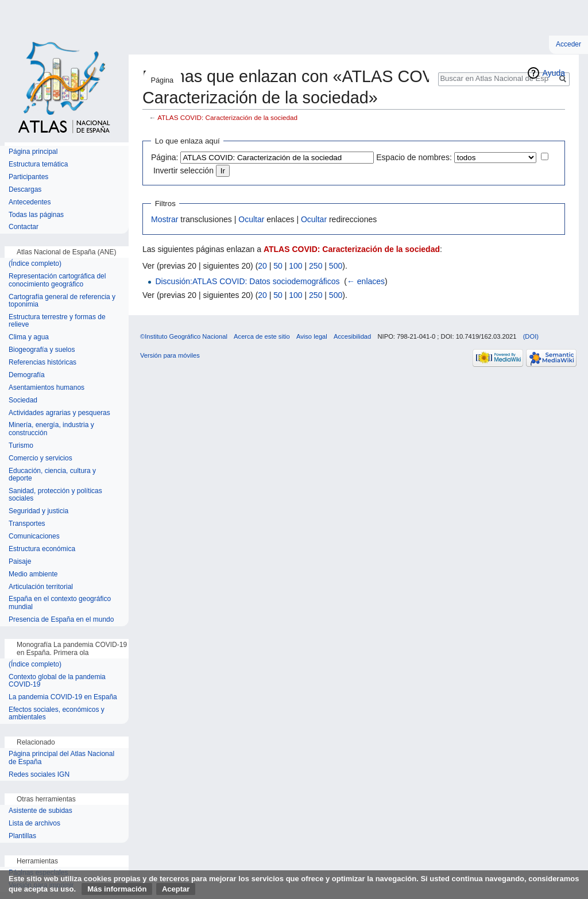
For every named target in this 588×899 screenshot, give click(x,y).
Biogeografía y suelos (42, 350)
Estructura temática (38, 164)
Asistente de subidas (40, 811)
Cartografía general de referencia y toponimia (62, 301)
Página (162, 80)
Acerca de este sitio (262, 336)
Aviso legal (312, 336)
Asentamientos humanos (47, 388)
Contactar (24, 227)
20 (262, 266)
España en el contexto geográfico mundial (60, 603)
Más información (117, 889)
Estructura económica (42, 549)
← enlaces (366, 281)
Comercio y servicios (40, 458)
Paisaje (20, 562)
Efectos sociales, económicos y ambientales (57, 714)
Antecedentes (30, 202)
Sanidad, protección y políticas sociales (55, 495)
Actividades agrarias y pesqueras (59, 413)
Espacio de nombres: (414, 157)
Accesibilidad (352, 336)
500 (336, 266)
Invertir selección (183, 170)
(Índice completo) (35, 264)
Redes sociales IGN (39, 775)
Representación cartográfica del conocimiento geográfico (57, 280)
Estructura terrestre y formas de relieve (57, 321)
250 (316, 266)
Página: (165, 157)
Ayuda (554, 73)
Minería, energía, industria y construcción (51, 429)
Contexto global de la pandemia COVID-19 (57, 681)
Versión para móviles (170, 355)
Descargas (25, 190)
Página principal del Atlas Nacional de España (61, 758)
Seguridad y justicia (38, 511)
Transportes (27, 524)
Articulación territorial (41, 587)
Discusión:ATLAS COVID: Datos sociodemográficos (247, 281)
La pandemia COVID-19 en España (63, 697)
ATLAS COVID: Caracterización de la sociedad (227, 117)
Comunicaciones (34, 536)
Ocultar (251, 219)
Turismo (21, 446)
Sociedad (23, 400)
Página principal (33, 152)
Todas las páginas (36, 215)
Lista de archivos (34, 824)
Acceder (568, 44)
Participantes (28, 177)
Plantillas (22, 836)
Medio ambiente (33, 574)
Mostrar (165, 219)
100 (295, 266)
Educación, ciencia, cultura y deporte (52, 475)
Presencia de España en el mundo (61, 620)
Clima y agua (29, 337)
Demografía (27, 375)
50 (278, 266)
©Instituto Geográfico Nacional (184, 336)
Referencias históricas (42, 363)
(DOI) (531, 336)
